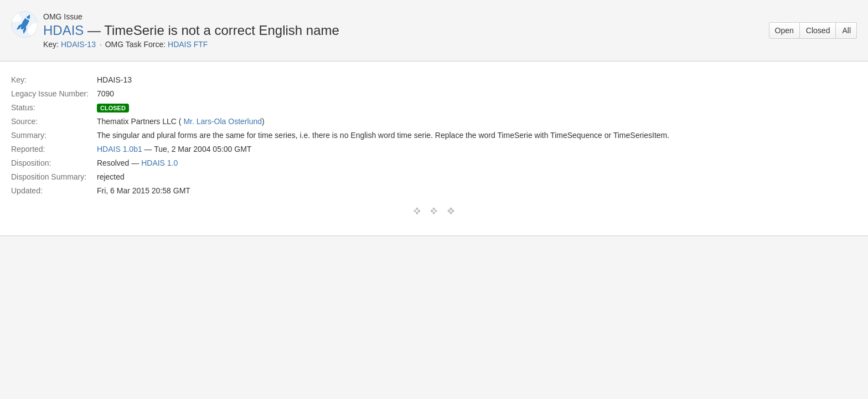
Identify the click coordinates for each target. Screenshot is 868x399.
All (846, 30)
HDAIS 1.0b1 (120, 149)
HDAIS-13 (78, 44)
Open (784, 30)
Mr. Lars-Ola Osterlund (223, 121)
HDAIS (63, 30)
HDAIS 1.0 (159, 163)
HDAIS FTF (188, 44)
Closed (818, 30)
